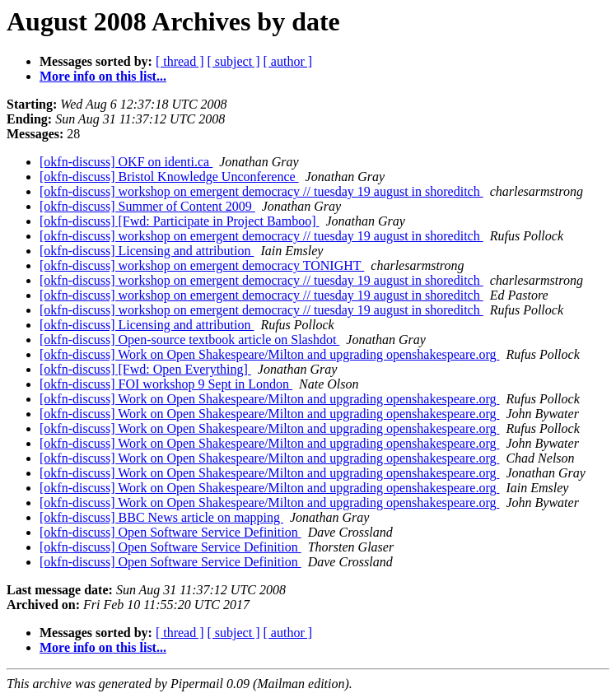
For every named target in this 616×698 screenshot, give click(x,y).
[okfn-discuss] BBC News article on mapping (161, 517)
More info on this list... (103, 76)
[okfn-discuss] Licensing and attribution (147, 251)
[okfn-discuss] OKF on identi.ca (126, 162)
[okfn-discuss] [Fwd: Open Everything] (145, 369)
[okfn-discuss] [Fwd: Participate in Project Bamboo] (180, 221)
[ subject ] (234, 61)
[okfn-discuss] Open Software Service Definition (170, 532)
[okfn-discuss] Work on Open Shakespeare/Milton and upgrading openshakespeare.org (269, 354)
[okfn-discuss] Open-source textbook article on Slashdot (189, 340)
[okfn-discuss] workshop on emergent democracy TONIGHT (202, 265)
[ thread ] (180, 61)
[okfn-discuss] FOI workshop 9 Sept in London (166, 384)
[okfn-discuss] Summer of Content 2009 (147, 206)
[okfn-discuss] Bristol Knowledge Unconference (169, 177)
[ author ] (288, 61)
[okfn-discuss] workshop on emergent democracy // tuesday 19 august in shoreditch (261, 191)
